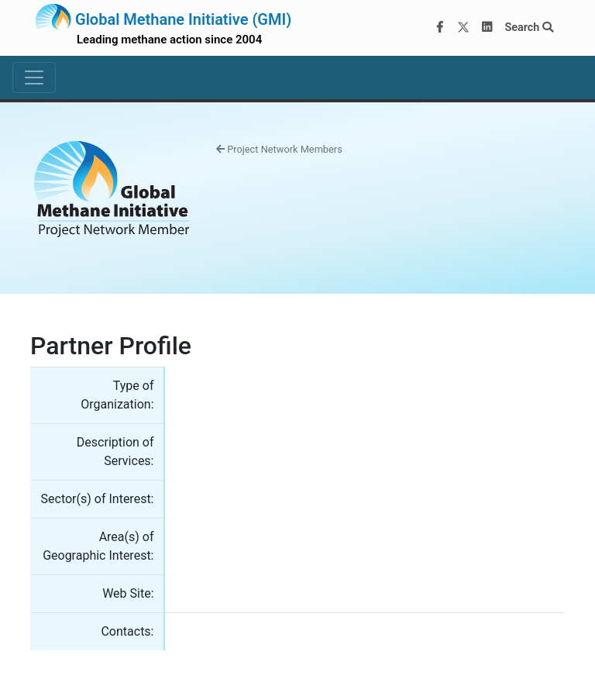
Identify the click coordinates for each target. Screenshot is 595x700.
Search (529, 28)
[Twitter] (463, 28)
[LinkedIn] (487, 28)
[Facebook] (440, 28)
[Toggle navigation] (34, 78)
